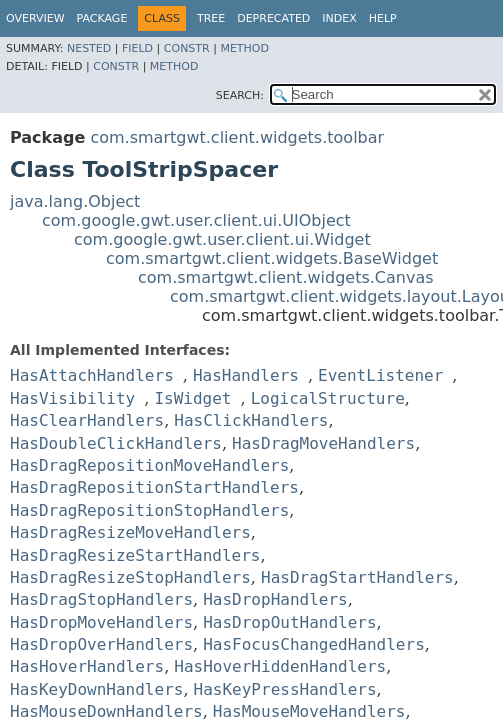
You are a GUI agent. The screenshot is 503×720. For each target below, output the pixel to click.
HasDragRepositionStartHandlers (154, 487)
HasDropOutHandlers (289, 622)
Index (339, 18)
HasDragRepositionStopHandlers (149, 510)
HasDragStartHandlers (357, 577)
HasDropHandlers (275, 599)
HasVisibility (72, 398)
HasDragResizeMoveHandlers (130, 532)
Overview (35, 18)
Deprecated (273, 18)
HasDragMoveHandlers (323, 443)
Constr (187, 48)
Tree (211, 18)
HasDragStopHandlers (101, 599)
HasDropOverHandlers (101, 644)
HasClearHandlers (87, 420)
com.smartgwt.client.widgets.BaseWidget (272, 258)
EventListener (380, 375)
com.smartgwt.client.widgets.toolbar (237, 137)
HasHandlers (246, 375)
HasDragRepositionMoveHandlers (149, 465)
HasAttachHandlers (92, 375)
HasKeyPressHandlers (285, 689)
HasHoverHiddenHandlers (280, 666)
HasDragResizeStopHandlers (130, 577)
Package (102, 18)
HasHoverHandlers (87, 666)
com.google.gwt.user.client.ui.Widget (222, 239)
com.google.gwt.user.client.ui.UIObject (196, 220)
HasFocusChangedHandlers (314, 644)
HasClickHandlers (251, 420)
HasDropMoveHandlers (101, 622)
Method (244, 48)
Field (137, 48)
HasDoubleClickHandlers (116, 443)
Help (383, 18)
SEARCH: (240, 95)
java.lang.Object (75, 201)
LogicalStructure (328, 398)
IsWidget (192, 398)
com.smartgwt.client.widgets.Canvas (286, 277)
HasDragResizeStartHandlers (135, 555)
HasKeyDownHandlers (96, 689)
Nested (89, 48)
